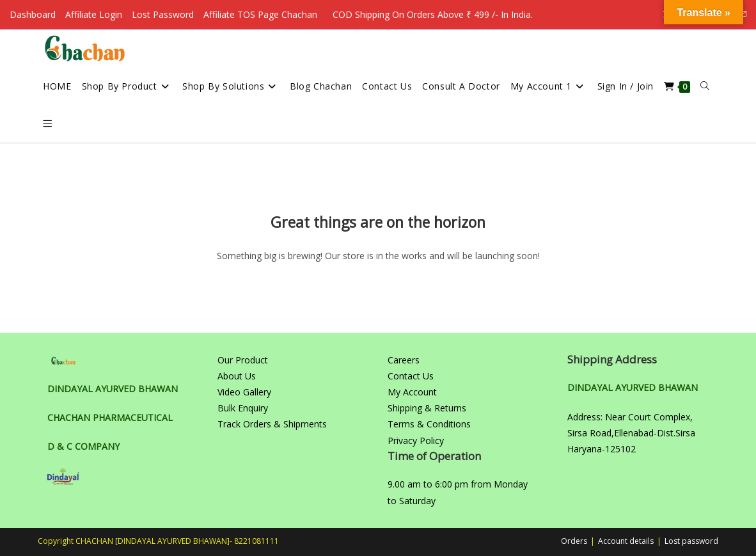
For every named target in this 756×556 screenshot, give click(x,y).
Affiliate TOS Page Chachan (260, 14)
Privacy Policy (416, 441)
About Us (237, 376)
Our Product (243, 360)
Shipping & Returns (427, 408)
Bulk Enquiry (243, 408)
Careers (404, 360)
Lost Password (163, 14)
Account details (626, 541)
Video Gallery (244, 392)
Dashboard (33, 14)
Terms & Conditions (429, 424)
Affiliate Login (94, 14)
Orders (574, 541)
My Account (412, 392)
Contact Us (411, 376)
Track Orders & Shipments (272, 424)
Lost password (691, 541)
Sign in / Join (626, 86)
